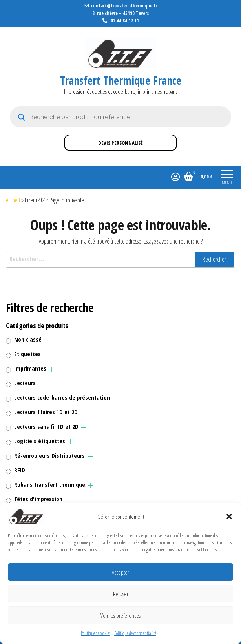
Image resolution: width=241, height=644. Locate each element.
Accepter (120, 572)
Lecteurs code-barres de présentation (62, 397)
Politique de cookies (96, 633)
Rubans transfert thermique (50, 484)
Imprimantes (30, 368)
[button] (229, 517)
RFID (20, 470)
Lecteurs (25, 383)
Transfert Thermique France (121, 80)
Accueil (13, 200)
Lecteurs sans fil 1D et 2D (46, 426)
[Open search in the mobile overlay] (120, 117)
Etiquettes (27, 354)
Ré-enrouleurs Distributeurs (49, 455)
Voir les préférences (120, 615)
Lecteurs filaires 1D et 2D (46, 412)
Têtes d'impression (38, 499)
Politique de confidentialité (135, 633)
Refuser (121, 594)
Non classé (28, 339)
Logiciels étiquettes (40, 441)
